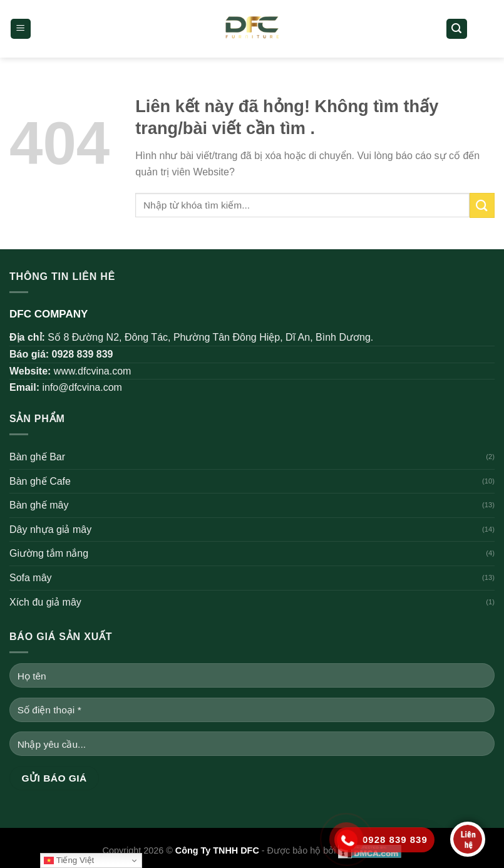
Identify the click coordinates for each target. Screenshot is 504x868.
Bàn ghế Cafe (40, 481)
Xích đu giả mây (45, 602)
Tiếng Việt (69, 860)
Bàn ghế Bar (37, 457)
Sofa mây (31, 578)
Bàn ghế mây (39, 505)
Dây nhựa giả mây (50, 530)
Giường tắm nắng (49, 553)
